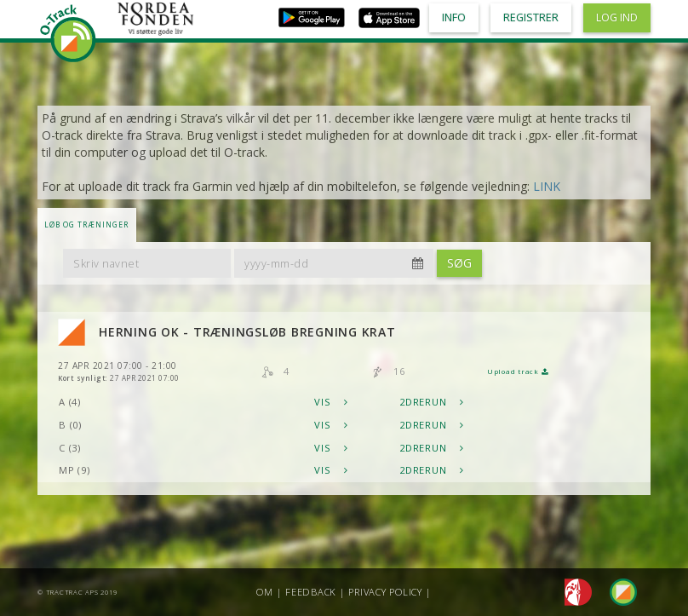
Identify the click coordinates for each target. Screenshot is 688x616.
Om (265, 592)
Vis (331, 402)
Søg (459, 263)
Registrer (531, 17)
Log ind (617, 17)
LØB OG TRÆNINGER (86, 225)
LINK (547, 186)
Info (454, 17)
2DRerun (432, 402)
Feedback (311, 592)
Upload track (518, 371)
